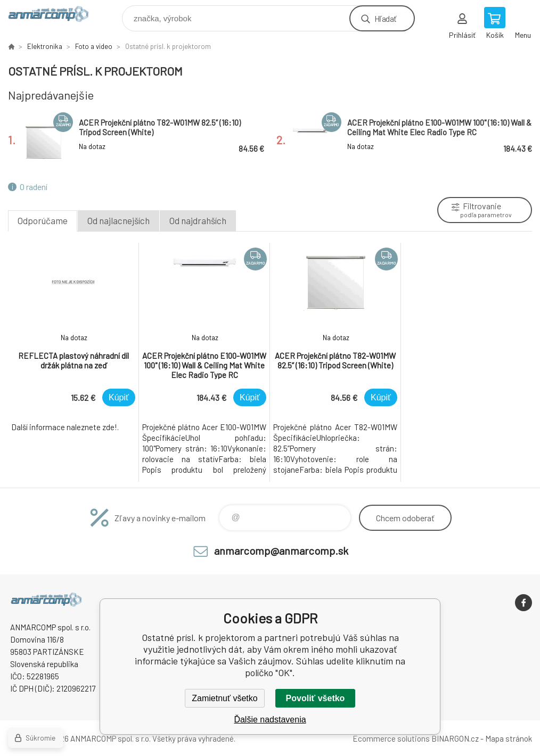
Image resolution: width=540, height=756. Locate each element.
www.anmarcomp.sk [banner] (55, 16)
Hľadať (385, 18)
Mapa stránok (509, 738)
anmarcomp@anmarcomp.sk (281, 550)
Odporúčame (43, 220)
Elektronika (45, 46)
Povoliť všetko (316, 698)
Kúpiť (119, 397)
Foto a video (94, 46)
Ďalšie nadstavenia (270, 720)
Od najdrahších (198, 220)
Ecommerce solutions (391, 738)
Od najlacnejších (118, 220)
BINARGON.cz (455, 738)
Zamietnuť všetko (224, 698)
